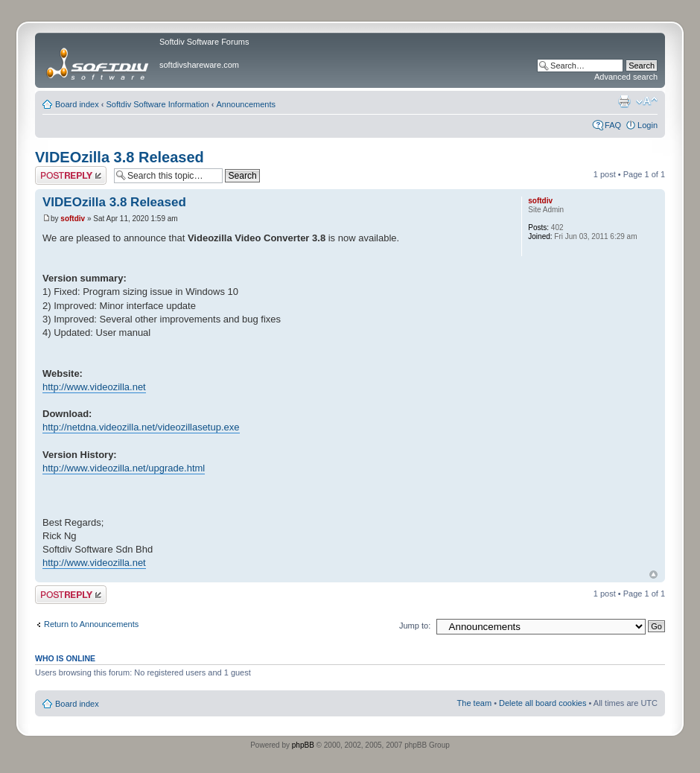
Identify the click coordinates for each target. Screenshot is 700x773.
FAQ (613, 125)
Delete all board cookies (542, 703)
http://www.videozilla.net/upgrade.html (124, 468)
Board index (77, 104)
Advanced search (626, 77)
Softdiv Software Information (158, 104)
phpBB (303, 745)
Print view (624, 101)
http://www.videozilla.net (94, 387)
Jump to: (415, 626)
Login (647, 125)
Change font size (647, 101)
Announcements (246, 104)
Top (653, 575)
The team (474, 703)
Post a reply (71, 175)
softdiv (73, 219)
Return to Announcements (91, 624)
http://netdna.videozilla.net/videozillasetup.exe (141, 427)
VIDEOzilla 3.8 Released (120, 157)
